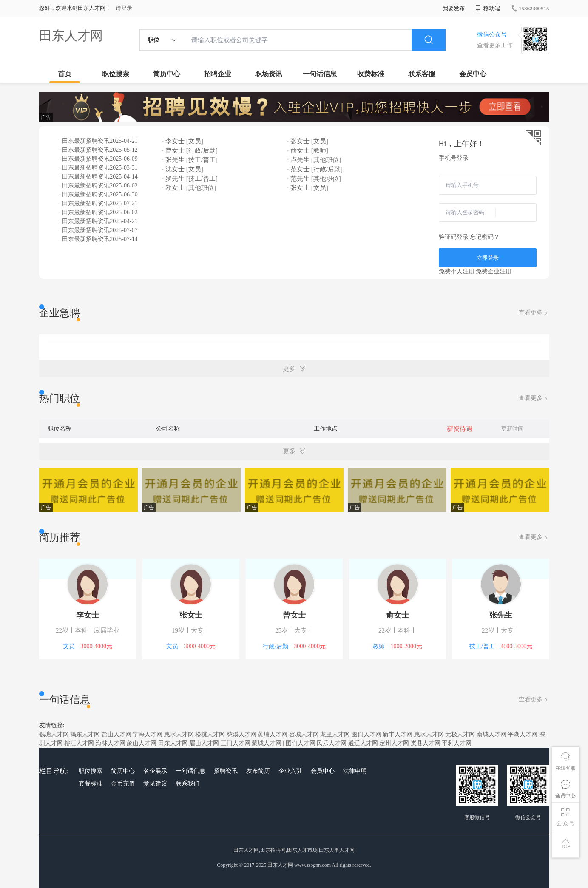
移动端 (488, 8)
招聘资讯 (226, 771)
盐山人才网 (116, 734)
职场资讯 (269, 74)
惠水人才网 (179, 734)
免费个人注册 (457, 271)
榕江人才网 (79, 743)
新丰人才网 (398, 734)
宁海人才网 (148, 734)
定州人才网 (394, 743)
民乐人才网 (332, 743)
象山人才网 (142, 743)
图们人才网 (366, 734)
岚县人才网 (426, 743)
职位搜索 (116, 74)
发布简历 (258, 771)
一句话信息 (320, 74)
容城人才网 (304, 734)
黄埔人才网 (273, 734)
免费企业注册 (494, 271)
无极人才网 (460, 734)
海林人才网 (111, 743)
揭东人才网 (85, 734)
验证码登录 (454, 237)
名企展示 (155, 771)
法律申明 (355, 771)
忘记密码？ (485, 237)
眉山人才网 (204, 743)
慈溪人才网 (241, 734)
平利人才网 (457, 743)
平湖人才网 (523, 734)
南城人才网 (491, 734)
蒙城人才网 (267, 743)
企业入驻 (290, 771)
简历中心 (167, 74)
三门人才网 (236, 743)
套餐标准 (91, 784)
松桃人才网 (210, 734)
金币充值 (123, 784)
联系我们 (187, 784)
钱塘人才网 (54, 734)
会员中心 (473, 74)
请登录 (124, 8)
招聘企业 (218, 74)
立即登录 (488, 258)
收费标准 (371, 74)
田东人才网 (71, 35)
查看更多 (534, 313)
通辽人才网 (363, 743)
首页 (65, 74)
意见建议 (155, 784)
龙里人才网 (335, 734)
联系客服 (422, 74)
